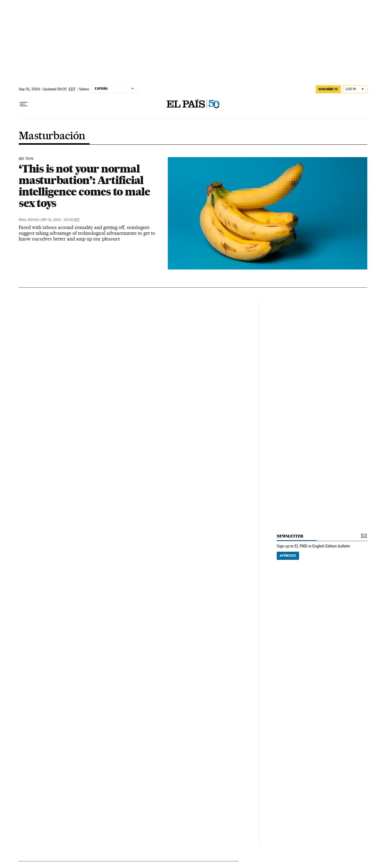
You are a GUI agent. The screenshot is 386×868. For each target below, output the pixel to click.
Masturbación (52, 136)
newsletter (290, 536)
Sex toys (26, 159)
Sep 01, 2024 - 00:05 (60, 220)
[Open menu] (24, 104)
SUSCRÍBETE (328, 89)
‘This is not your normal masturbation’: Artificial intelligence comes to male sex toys (84, 186)
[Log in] (355, 89)
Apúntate (288, 556)
